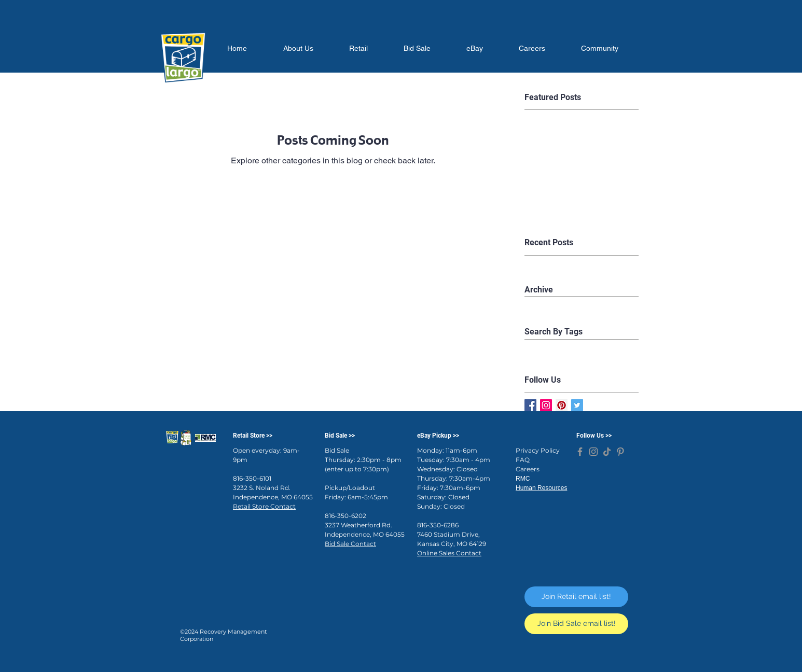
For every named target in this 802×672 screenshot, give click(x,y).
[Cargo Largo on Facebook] (580, 452)
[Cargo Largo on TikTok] (607, 452)
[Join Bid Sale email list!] (576, 624)
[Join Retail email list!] (576, 597)
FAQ (523, 460)
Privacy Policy (538, 450)
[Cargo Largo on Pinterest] (620, 452)
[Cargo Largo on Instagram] (593, 452)
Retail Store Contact (264, 506)
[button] (298, 48)
